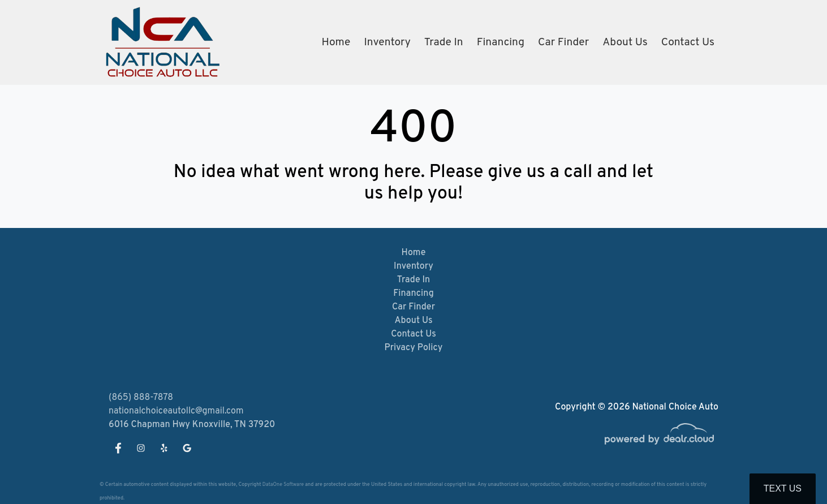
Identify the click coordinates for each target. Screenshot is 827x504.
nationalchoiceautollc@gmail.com (176, 411)
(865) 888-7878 (141, 398)
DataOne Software (283, 484)
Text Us (783, 488)
